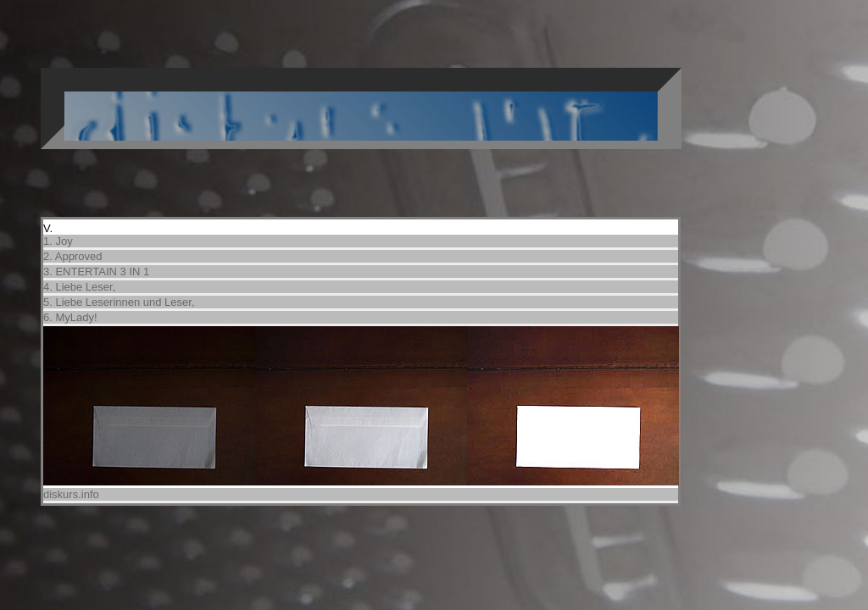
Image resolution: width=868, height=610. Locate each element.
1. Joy (58, 241)
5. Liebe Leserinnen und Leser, (119, 302)
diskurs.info (71, 494)
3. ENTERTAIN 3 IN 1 (96, 272)
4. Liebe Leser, (79, 287)
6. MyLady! (70, 317)
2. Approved (72, 256)
